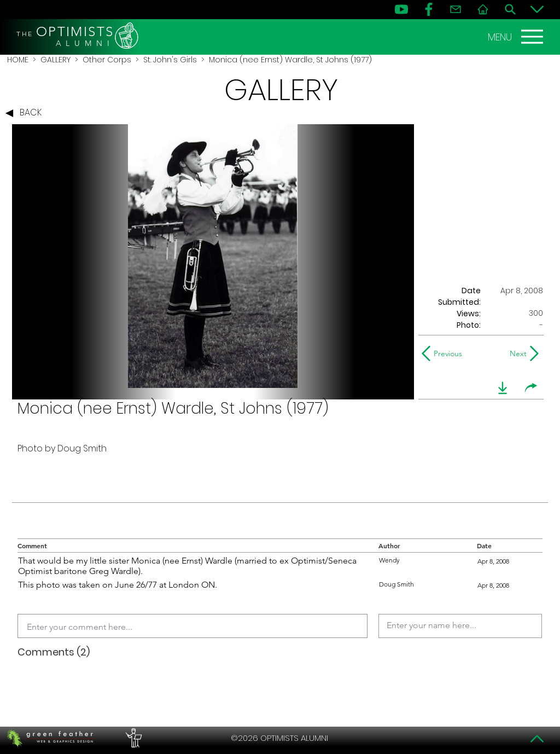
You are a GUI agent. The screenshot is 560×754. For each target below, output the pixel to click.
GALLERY (56, 60)
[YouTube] (401, 9)
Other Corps (107, 60)
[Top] (537, 739)
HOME (18, 60)
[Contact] (456, 9)
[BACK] (26, 113)
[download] (503, 388)
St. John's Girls (170, 60)
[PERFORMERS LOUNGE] (132, 738)
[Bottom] (537, 9)
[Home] (483, 9)
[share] (531, 388)
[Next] (516, 353)
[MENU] (517, 37)
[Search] (510, 9)
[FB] (429, 9)
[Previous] (444, 353)
